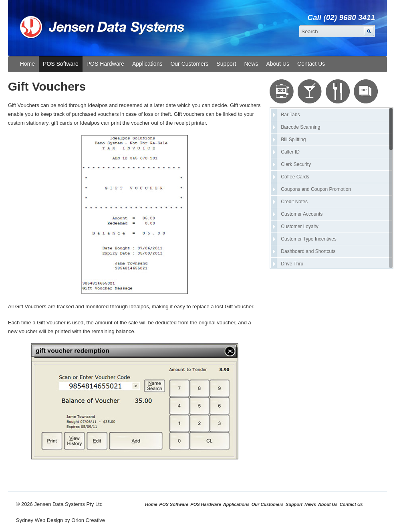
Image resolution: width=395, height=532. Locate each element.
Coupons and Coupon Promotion (316, 189)
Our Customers (189, 64)
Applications (147, 64)
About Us (278, 64)
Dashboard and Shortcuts (308, 251)
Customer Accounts (302, 214)
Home (27, 64)
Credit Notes (294, 202)
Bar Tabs (290, 115)
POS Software (61, 64)
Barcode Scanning (300, 127)
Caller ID (290, 152)
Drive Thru (292, 264)
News (251, 64)
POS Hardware (105, 64)
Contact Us (311, 64)
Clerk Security (296, 164)
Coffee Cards (295, 177)
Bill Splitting (293, 140)
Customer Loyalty (299, 227)
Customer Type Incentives (309, 239)
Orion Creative (88, 520)
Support (226, 64)
